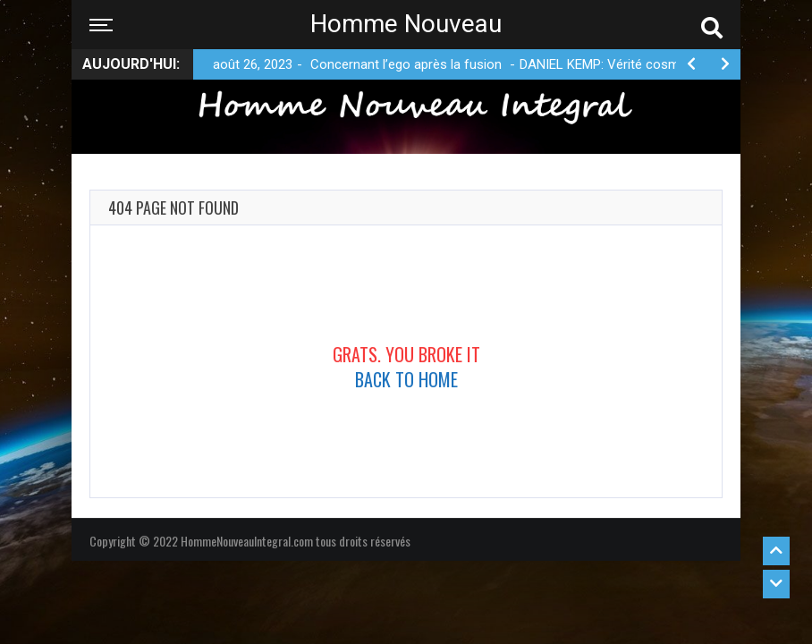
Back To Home (406, 379)
